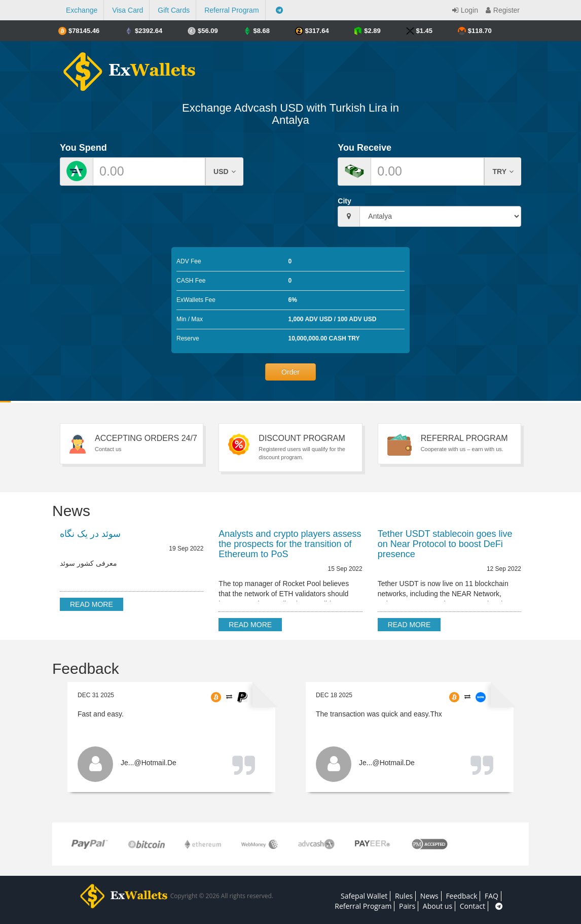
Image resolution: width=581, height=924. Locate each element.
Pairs (407, 906)
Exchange (82, 10)
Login (464, 10)
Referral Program (231, 10)
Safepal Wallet (364, 896)
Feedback (461, 896)
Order (290, 372)
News (429, 896)
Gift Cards (174, 10)
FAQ (492, 896)
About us (438, 906)
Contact (473, 906)
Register (501, 10)
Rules (404, 896)
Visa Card (128, 10)
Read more (92, 604)
